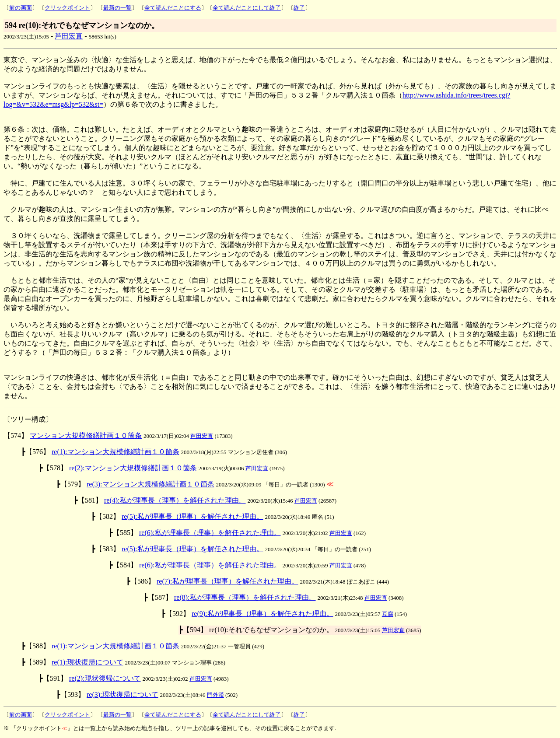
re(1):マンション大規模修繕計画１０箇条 (115, 452)
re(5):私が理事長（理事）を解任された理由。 (192, 516)
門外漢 (215, 695)
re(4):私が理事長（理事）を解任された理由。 (175, 500)
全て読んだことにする (173, 8)
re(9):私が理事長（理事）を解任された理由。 (262, 614)
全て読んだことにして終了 (247, 8)
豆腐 (388, 614)
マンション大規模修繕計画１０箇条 (86, 435)
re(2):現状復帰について (105, 678)
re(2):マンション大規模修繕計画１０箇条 (133, 468)
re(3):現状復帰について (122, 694)
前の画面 (21, 8)
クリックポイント (67, 8)
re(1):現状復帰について (87, 662)
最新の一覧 (117, 8)
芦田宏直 (69, 36)
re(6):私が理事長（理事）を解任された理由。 (210, 533)
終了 (299, 8)
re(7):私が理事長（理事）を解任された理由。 (227, 581)
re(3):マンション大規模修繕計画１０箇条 (150, 484)
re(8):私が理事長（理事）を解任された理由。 (245, 597)
